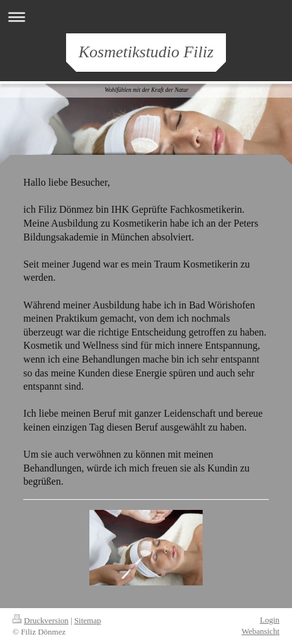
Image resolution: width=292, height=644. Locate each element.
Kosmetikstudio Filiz (146, 52)
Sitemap (88, 620)
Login (270, 620)
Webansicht (261, 631)
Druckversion (41, 620)
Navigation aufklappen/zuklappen (146, 17)
